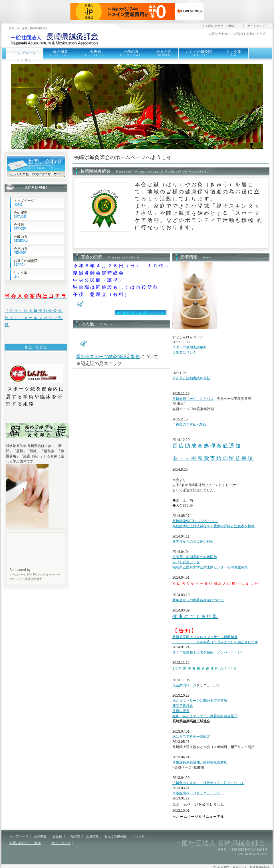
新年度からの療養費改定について (198, 600)
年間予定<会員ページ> (141, 313)
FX (35, 575)
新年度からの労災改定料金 (193, 542)
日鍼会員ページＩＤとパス (193, 399)
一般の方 (131, 53)
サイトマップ (256, 26)
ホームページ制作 (21, 575)
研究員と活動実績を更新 (191, 378)
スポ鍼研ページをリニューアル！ (198, 793)
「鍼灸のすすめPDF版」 (191, 424)
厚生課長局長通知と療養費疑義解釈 (200, 762)
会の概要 (60, 54)
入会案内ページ (184, 685)
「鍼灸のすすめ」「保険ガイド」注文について (208, 783)
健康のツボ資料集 (195, 617)
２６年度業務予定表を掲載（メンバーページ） (208, 652)
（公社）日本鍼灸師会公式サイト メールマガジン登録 (34, 318)
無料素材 (37, 579)
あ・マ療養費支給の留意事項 (213, 458)
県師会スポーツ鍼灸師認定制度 (108, 357)
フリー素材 (23, 579)
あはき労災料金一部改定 (191, 737)
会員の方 (164, 53)
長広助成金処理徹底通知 (207, 446)
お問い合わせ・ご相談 (220, 26)
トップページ (24, 203)
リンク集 (234, 53)
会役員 (95, 53)
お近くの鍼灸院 (199, 53)
